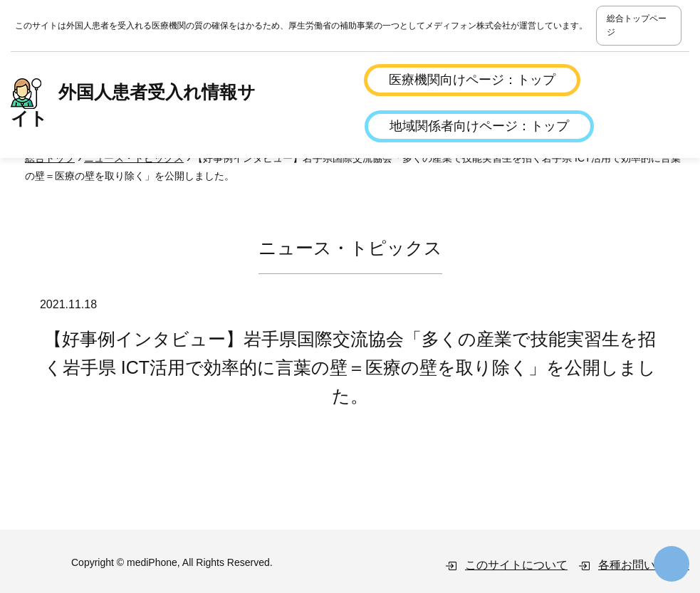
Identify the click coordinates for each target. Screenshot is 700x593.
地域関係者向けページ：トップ (479, 126)
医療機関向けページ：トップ (472, 80)
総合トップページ (637, 25)
